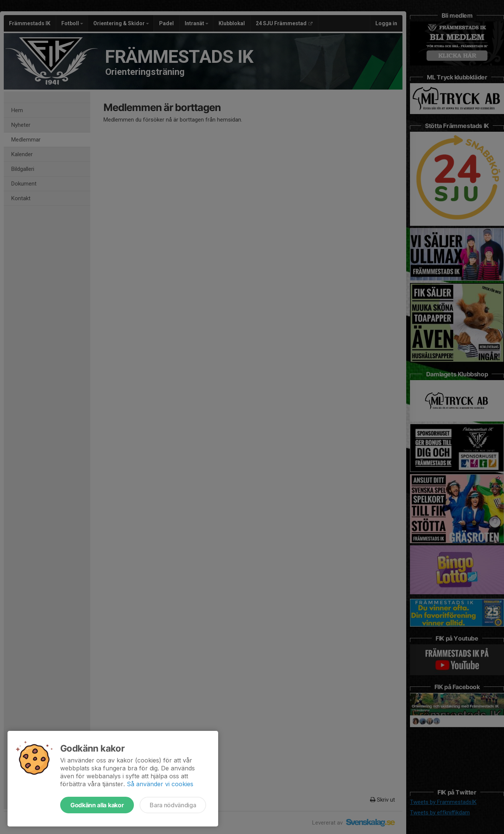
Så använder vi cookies (160, 784)
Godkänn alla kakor (97, 805)
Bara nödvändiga (173, 805)
